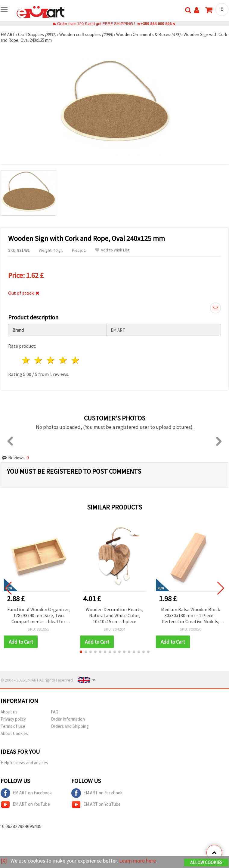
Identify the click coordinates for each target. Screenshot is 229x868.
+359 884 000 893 (156, 24)
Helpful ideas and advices (24, 763)
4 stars (63, 360)
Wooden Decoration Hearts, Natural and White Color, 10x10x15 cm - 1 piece (114, 615)
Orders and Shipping (70, 726)
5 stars (75, 360)
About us (9, 712)
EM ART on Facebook (26, 793)
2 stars (39, 360)
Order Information (68, 719)
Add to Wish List (112, 250)
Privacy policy (13, 719)
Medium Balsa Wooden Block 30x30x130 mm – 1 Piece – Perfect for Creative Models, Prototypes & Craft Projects (190, 616)
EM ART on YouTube (25, 805)
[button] (81, 652)
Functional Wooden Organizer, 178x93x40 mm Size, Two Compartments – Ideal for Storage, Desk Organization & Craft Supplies (39, 616)
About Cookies (14, 733)
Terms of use (13, 726)
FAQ (55, 712)
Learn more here (138, 861)
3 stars (51, 360)
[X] (4, 861)
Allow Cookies (206, 862)
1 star (26, 360)
